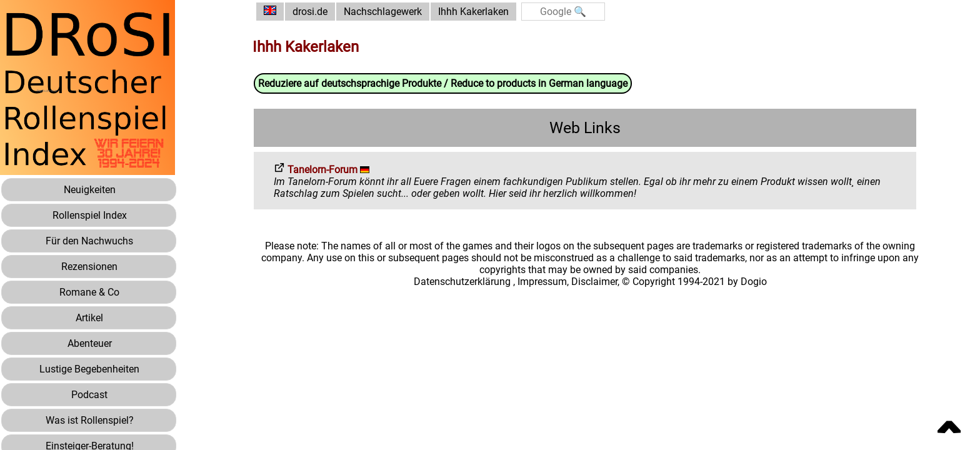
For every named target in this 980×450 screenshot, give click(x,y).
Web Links (585, 128)
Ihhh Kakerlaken (473, 12)
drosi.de (310, 12)
